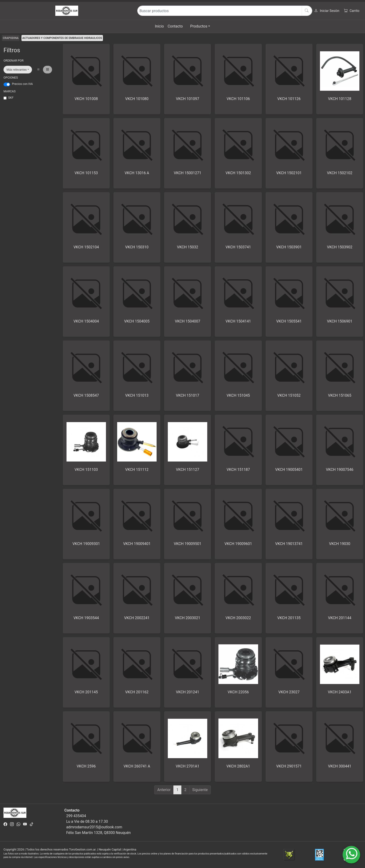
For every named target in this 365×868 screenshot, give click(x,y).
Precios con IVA (22, 84)
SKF (11, 98)
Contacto (175, 26)
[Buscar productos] (225, 11)
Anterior (164, 790)
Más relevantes (17, 70)
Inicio (159, 26)
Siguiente (200, 790)
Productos (199, 26)
